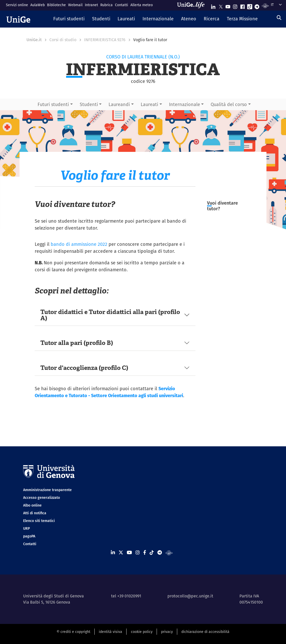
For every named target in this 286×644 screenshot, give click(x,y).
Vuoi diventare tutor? (222, 206)
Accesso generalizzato (42, 498)
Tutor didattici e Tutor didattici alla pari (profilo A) (110, 315)
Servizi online (17, 5)
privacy (167, 632)
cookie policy (142, 632)
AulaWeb (38, 5)
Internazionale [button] (185, 104)
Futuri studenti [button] (53, 104)
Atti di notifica (35, 513)
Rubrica (106, 5)
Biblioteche (56, 5)
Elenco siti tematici (39, 521)
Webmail (75, 5)
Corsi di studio (63, 40)
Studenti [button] (89, 104)
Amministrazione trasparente (47, 490)
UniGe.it (34, 40)
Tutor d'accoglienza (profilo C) (84, 368)
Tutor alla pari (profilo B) (77, 343)
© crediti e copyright (73, 632)
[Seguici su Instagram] (235, 6)
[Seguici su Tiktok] (250, 6)
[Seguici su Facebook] (243, 6)
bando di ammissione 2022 (79, 244)
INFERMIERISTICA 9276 (105, 40)
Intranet (91, 5)
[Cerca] (279, 18)
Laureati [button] (149, 104)
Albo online (32, 505)
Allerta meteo (142, 5)
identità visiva (110, 632)
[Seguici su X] (221, 6)
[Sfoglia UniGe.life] (193, 5)
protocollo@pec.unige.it (190, 596)
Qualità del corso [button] (229, 104)
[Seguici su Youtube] (228, 6)
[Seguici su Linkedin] (213, 6)
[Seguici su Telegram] (257, 6)
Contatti (122, 5)
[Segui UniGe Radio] (265, 6)
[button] (69, 19)
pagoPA (29, 536)
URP (26, 528)
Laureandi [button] (119, 104)
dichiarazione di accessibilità (205, 632)
